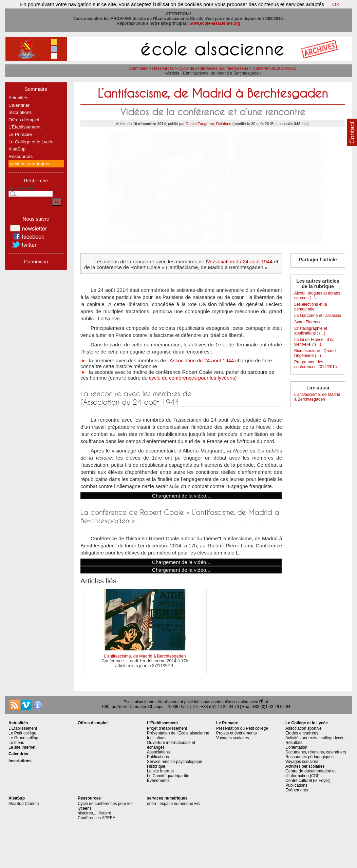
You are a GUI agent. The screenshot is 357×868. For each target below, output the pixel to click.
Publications (158, 757)
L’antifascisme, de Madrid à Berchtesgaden (145, 656)
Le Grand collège (24, 738)
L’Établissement (25, 127)
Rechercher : (23, 188)
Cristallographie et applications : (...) (311, 331)
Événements (158, 781)
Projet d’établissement (167, 728)
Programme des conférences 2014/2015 (315, 364)
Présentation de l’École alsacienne (178, 733)
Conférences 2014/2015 (275, 68)
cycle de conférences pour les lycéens (192, 378)
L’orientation (296, 747)
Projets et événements (236, 733)
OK (336, 4)
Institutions (157, 738)
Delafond (224, 124)
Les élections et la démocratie (311, 307)
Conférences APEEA (97, 818)
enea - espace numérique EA (173, 804)
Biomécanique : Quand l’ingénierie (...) (315, 353)
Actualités (18, 98)
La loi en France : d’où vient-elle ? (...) (314, 342)
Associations (158, 752)
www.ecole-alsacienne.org (215, 23)
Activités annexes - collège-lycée (315, 738)
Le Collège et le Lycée (31, 142)
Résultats (294, 743)
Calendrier (19, 105)
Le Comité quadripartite (168, 776)
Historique (156, 766)
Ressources (163, 68)
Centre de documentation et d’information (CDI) (311, 773)
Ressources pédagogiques (309, 757)
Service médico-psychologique (175, 762)
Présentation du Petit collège (242, 728)
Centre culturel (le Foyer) (308, 781)
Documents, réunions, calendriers (316, 752)
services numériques (30, 164)
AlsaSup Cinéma (24, 804)
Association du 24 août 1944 (240, 261)
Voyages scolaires (233, 738)
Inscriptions (20, 112)
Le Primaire (20, 134)
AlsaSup (17, 149)
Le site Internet (22, 747)
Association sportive (304, 728)
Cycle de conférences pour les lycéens (213, 68)
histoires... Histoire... (96, 813)
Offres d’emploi (24, 120)
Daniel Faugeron (200, 124)
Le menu (16, 743)
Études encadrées (302, 733)
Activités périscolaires (305, 766)
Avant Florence (308, 322)
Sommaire (138, 68)
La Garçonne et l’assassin (318, 316)
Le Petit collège (22, 733)
